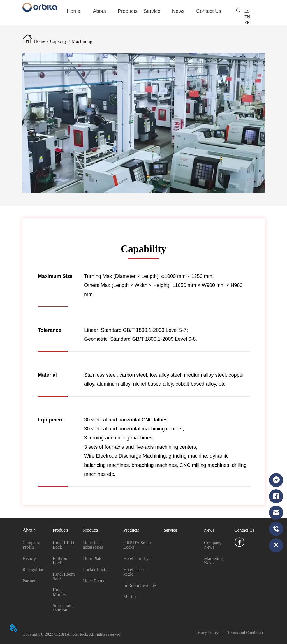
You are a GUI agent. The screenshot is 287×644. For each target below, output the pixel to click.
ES (249, 11)
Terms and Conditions (244, 633)
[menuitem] (100, 11)
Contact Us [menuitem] (209, 11)
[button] (100, 11)
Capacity (58, 41)
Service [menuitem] (152, 11)
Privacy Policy (209, 633)
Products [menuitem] (128, 11)
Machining (82, 41)
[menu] (143, 11)
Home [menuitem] (73, 11)
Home (40, 41)
